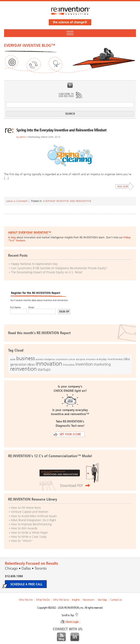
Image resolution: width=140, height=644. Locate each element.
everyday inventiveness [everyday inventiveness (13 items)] (110, 359)
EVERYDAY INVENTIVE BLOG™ (30, 45)
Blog (61, 637)
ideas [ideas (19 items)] (31, 365)
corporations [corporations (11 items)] (62, 359)
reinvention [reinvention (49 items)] (23, 369)
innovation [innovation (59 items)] (49, 364)
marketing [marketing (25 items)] (102, 364)
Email (31, 307)
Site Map (102, 600)
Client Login (72, 622)
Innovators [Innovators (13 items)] (69, 365)
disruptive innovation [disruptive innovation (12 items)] (86, 359)
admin (23, 137)
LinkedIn (70, 85)
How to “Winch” (22, 541)
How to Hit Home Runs (26, 508)
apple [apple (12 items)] (13, 359)
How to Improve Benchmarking (31, 524)
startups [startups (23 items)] (44, 370)
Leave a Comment (17, 201)
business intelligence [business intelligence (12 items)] (45, 359)
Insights (76, 600)
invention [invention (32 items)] (84, 364)
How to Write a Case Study (29, 537)
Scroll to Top (68, 615)
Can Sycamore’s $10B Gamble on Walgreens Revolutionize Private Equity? (59, 268)
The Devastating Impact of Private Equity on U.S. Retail (47, 272)
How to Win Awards (24, 528)
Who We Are (26, 600)
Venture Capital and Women (30, 512)
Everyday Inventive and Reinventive (67, 201)
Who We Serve (61, 600)
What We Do (43, 600)
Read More (125, 186)
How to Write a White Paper (29, 533)
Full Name (15, 307)
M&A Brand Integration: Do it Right (34, 520)
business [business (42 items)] (26, 358)
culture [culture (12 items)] (72, 359)
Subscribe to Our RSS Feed (70, 95)
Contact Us (116, 600)
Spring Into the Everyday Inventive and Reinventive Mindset (61, 130)
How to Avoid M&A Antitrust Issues (34, 516)
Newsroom (89, 600)
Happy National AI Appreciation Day (34, 264)
